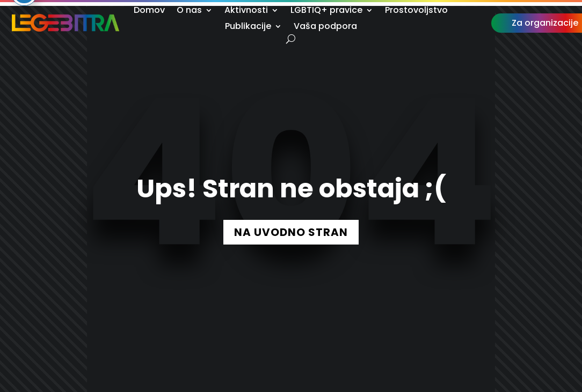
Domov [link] (149, 11)
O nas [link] (189, 11)
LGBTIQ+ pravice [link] (326, 11)
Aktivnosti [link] (246, 11)
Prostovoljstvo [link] (416, 11)
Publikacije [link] (248, 27)
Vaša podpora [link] (325, 27)
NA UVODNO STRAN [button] (291, 232)
